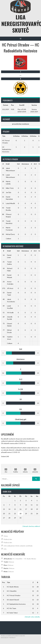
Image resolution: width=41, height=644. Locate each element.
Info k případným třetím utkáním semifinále (18, 546)
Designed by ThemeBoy (8, 638)
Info (5, 549)
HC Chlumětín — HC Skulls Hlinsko (24, 559)
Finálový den (8, 539)
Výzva (6, 536)
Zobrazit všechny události (31, 526)
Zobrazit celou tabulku (32, 617)
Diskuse (11, 562)
